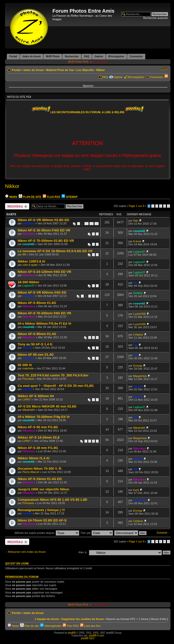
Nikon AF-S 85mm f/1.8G (37, 303)
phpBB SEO (88, 638)
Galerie (118, 77)
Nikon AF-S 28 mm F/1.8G (38, 448)
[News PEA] (100, 62)
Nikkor (101, 70)
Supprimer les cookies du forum (82, 619)
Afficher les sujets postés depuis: (47, 533)
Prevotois (28, 379)
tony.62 (27, 348)
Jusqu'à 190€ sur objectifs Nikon (43, 489)
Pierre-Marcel (31, 472)
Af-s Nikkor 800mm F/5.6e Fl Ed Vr (45, 324)
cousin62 (139, 231)
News (11, 197)
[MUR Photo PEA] (78, 62)
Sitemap (69, 197)
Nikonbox (29, 234)
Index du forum (33, 70)
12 (92, 224)
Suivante (162, 533)
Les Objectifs (85, 70)
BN (24, 254)
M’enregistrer (136, 77)
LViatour (138, 335)
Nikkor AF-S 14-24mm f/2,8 (39, 437)
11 (86, 224)
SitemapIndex (51, 626)
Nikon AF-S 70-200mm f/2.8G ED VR (46, 241)
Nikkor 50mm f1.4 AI (34, 458)
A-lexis (137, 241)
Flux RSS (51, 197)
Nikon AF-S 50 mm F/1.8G (38, 427)
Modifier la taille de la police (164, 69)
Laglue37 (139, 252)
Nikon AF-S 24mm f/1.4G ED (40, 479)
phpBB (72, 633)
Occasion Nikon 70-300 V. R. (40, 469)
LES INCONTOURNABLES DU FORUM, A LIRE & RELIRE (88, 112)
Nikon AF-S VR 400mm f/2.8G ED (43, 220)
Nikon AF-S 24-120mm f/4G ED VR (44, 272)
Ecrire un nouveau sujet (17, 206)
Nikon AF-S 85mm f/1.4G (37, 334)
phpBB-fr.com (96, 636)
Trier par (97, 533)
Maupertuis (140, 376)
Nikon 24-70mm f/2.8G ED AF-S (42, 520)
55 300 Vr (25, 365)
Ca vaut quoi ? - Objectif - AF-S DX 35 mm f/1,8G (56, 386)
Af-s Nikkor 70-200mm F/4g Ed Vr (44, 417)
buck (136, 490)
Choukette (140, 500)
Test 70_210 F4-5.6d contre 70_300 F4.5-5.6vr (53, 375)
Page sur (136, 206)
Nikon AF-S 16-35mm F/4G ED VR (44, 230)
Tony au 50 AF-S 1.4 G (35, 344)
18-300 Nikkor (28, 282)
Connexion (156, 77)
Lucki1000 (139, 314)
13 (97, 224)
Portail (16, 70)
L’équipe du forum (47, 619)
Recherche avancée (156, 18)
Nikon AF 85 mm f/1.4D (36, 355)
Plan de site (30, 197)
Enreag (138, 366)
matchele (28, 368)
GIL (135, 283)
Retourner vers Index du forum (27, 552)
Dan (136, 221)
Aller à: (83, 552)
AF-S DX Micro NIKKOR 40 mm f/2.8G (47, 406)
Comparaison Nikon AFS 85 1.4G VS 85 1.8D (52, 500)
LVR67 (27, 399)
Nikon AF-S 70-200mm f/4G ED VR (44, 313)
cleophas (28, 223)
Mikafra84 (28, 410)
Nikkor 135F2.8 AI (31, 261)
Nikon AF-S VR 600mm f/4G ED (42, 292)
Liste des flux (90, 626)
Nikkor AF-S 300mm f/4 (36, 396)
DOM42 (138, 293)
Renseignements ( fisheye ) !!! (41, 510)
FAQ (105, 77)
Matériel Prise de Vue (60, 70)
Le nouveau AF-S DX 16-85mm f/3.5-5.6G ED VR (55, 251)
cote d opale (30, 265)
